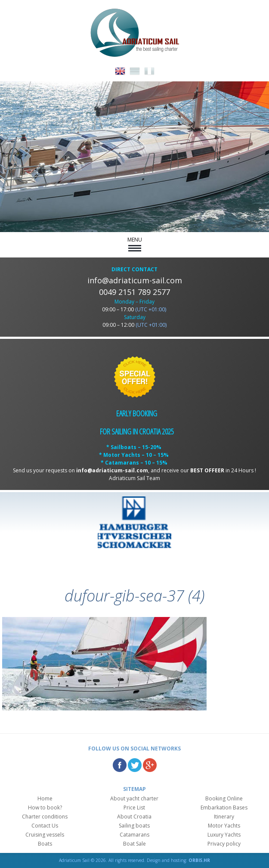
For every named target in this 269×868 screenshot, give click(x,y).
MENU (135, 244)
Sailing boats (134, 826)
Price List (134, 808)
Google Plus (150, 765)
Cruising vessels (45, 835)
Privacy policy (224, 844)
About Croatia (134, 817)
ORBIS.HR (199, 860)
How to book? (45, 808)
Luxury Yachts (224, 835)
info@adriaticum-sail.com (135, 280)
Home (45, 798)
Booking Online (224, 798)
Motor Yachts (224, 826)
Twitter (135, 765)
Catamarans (134, 835)
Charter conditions (45, 817)
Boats (45, 844)
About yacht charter (134, 798)
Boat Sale (134, 844)
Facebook (120, 765)
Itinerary (224, 817)
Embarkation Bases (224, 808)
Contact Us (45, 826)
